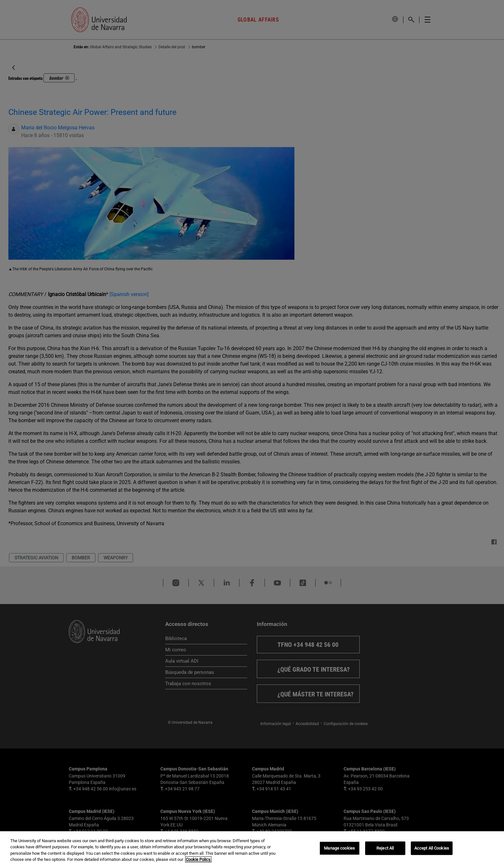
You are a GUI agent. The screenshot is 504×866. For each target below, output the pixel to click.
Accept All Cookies (432, 848)
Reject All (385, 848)
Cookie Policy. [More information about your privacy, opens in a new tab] (198, 859)
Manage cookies (339, 848)
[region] (252, 849)
